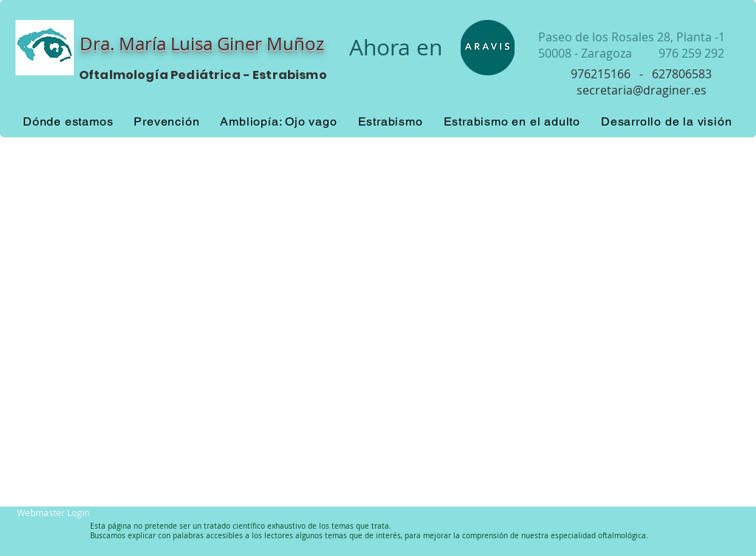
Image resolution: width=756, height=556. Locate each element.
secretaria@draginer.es (642, 90)
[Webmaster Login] (53, 513)
